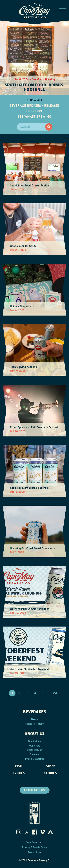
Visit (19, 766)
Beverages (34, 712)
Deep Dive (35, 111)
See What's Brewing (35, 117)
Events (19, 773)
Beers (35, 719)
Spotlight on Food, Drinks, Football (34, 87)
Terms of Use (35, 852)
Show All (35, 100)
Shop (50, 766)
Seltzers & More (34, 724)
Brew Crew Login (34, 842)
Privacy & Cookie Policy (35, 847)
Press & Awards (35, 759)
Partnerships (35, 750)
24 (55, 693)
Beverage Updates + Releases (34, 106)
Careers (35, 754)
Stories (50, 773)
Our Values (34, 741)
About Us (35, 734)
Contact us (35, 790)
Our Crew (35, 746)
